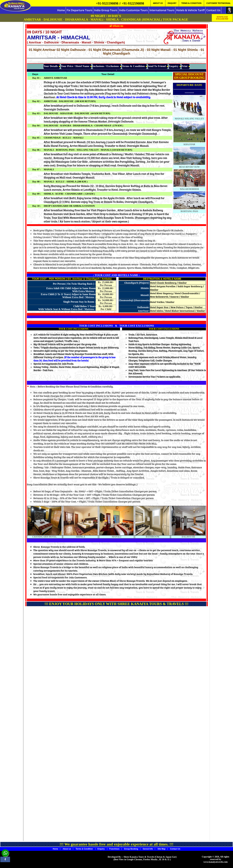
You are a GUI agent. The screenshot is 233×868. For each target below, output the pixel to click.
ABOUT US (158, 3)
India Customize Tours (133, 10)
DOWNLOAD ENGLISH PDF (222, 18)
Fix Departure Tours (79, 10)
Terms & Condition (84, 849)
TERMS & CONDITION (191, 3)
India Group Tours (106, 10)
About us (67, 849)
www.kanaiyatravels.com (215, 862)
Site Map (161, 849)
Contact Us (213, 10)
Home (61, 10)
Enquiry (101, 849)
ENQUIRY (172, 3)
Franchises (114, 849)
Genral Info (148, 849)
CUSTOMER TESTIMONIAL (218, 3)
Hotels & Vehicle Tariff (190, 10)
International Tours (162, 10)
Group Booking (131, 849)
